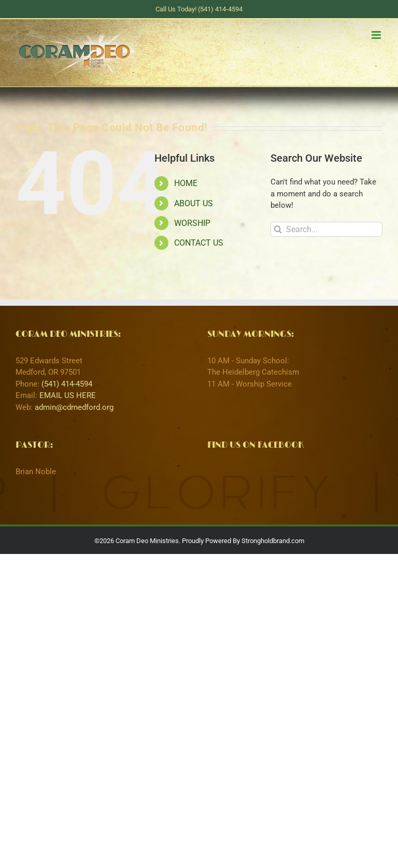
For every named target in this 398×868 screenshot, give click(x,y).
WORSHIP (192, 223)
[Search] (278, 229)
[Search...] (326, 229)
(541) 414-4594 (67, 384)
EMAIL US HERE (68, 395)
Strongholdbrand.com (273, 541)
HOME (186, 183)
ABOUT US (194, 203)
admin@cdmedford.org (74, 407)
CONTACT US (199, 243)
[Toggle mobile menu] (377, 35)
